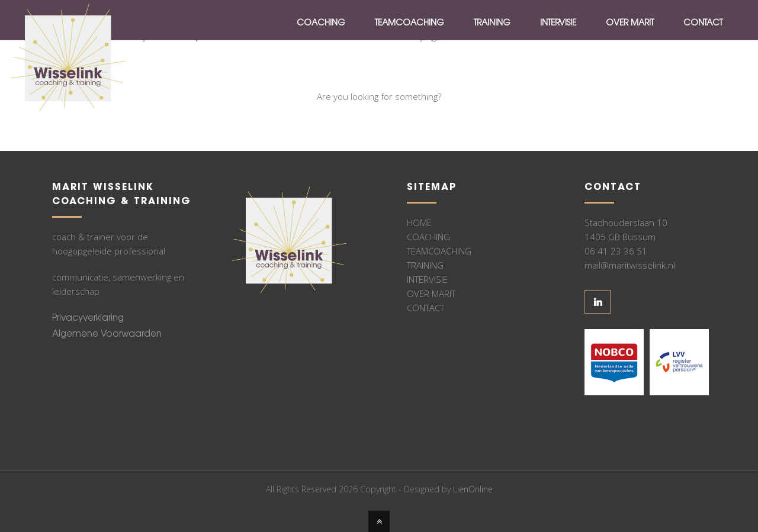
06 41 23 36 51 (616, 251)
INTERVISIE (427, 279)
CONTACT (425, 308)
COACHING (428, 237)
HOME (419, 223)
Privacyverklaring (88, 319)
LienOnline (473, 489)
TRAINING (425, 265)
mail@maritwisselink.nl (630, 265)
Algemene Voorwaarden (107, 335)
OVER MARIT (431, 294)
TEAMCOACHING (439, 251)
